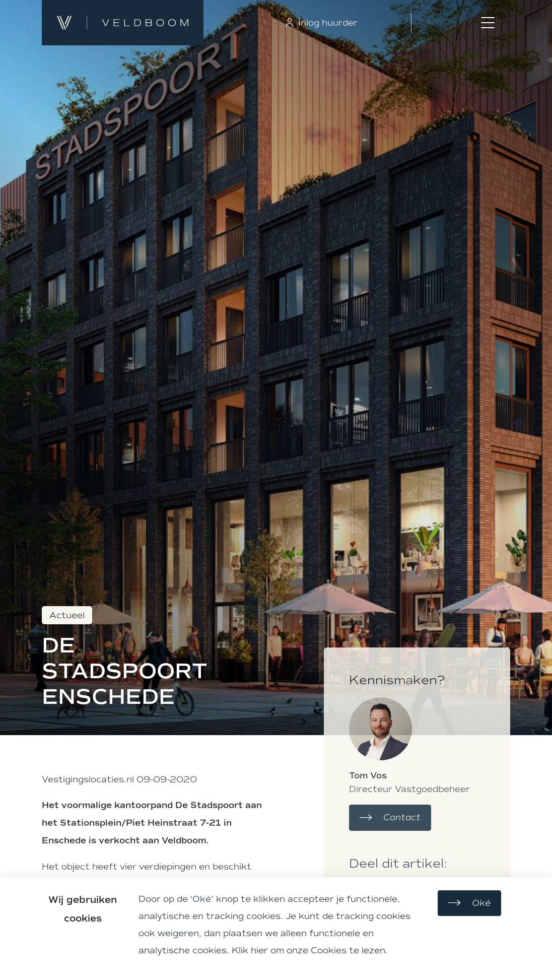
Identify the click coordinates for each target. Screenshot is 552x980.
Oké (202, 899)
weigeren (178, 933)
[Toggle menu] (488, 23)
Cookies (329, 950)
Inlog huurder (321, 23)
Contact (390, 856)
